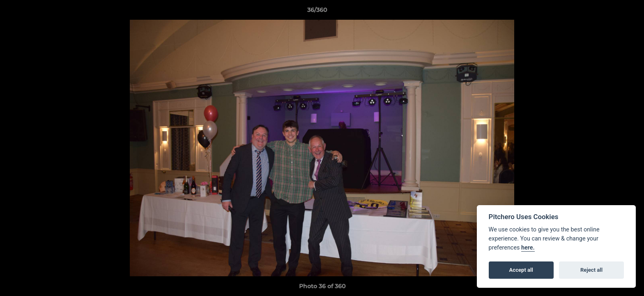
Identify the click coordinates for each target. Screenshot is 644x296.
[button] (609, 12)
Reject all (591, 270)
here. (528, 248)
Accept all (521, 270)
